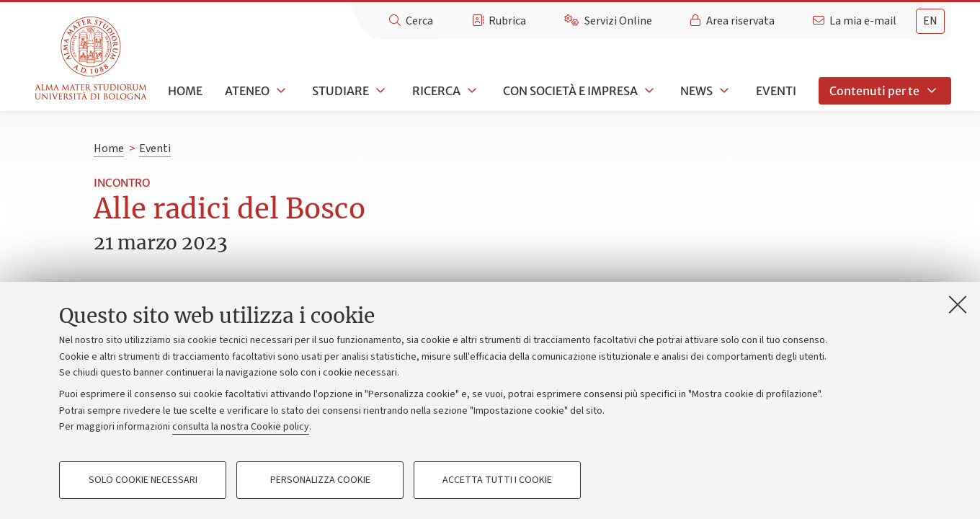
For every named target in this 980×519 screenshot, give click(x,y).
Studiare (340, 91)
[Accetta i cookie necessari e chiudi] (958, 304)
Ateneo (247, 91)
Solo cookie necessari (143, 480)
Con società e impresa (570, 91)
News (696, 91)
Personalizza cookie (320, 480)
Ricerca (436, 91)
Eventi (776, 91)
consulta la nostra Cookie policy (241, 427)
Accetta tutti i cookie (497, 480)
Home (185, 91)
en (930, 21)
